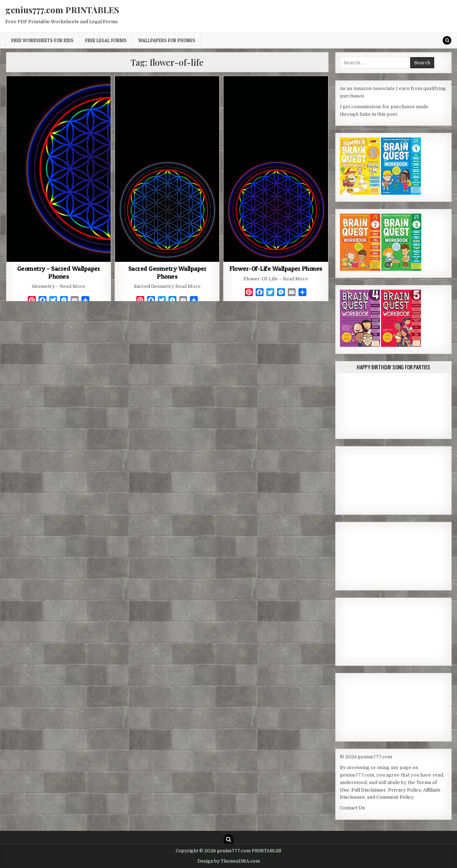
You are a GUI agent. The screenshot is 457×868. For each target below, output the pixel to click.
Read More (73, 286)
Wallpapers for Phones (167, 40)
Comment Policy (395, 797)
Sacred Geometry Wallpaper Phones (167, 272)
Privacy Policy (405, 790)
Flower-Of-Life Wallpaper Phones (276, 268)
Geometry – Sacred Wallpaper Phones (59, 272)
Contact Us (352, 808)
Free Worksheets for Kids (42, 40)
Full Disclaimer (369, 790)
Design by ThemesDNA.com (229, 861)
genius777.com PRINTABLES (62, 10)
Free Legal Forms (106, 40)
